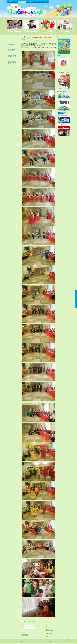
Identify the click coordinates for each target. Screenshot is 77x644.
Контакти (47, 636)
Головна (26, 622)
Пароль (23, 628)
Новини (31, 622)
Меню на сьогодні (49, 631)
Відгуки (47, 635)
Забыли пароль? (25, 634)
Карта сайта (48, 629)
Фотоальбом (48, 632)
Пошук (47, 628)
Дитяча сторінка (49, 633)
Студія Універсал (53, 641)
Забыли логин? (25, 636)
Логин (22, 625)
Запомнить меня (24, 630)
